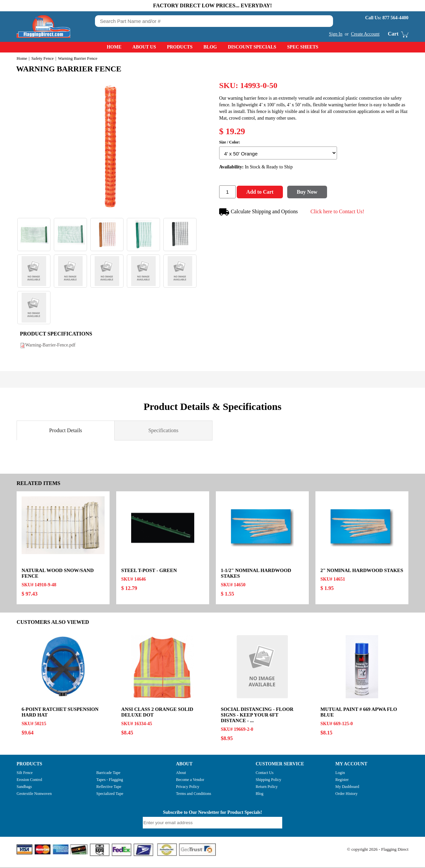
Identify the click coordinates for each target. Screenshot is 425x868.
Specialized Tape (110, 794)
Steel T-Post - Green (149, 571)
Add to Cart (260, 193)
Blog (210, 47)
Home (114, 47)
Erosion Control (29, 780)
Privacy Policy (188, 787)
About (181, 773)
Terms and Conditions (194, 794)
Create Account (365, 34)
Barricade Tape (108, 773)
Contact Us (265, 773)
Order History (346, 794)
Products (180, 47)
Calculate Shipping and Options (259, 213)
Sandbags (24, 787)
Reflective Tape (109, 787)
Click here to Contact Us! (338, 212)
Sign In (336, 34)
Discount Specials (252, 47)
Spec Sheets (303, 47)
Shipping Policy (268, 780)
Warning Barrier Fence (70, 69)
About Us (144, 47)
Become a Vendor (190, 780)
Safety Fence (42, 58)
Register (342, 780)
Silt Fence (25, 773)
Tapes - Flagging (110, 780)
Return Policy (267, 787)
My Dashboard (347, 787)
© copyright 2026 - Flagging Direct (378, 850)
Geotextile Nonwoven (34, 794)
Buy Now (309, 193)
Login (340, 773)
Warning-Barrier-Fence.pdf (50, 346)
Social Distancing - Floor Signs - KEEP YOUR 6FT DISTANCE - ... (257, 716)
